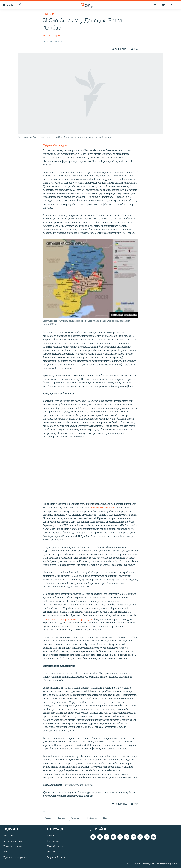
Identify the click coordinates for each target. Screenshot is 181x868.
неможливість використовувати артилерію (67, 619)
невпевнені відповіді (103, 508)
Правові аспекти (55, 846)
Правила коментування (15, 857)
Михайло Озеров (51, 36)
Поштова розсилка (13, 846)
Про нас (51, 836)
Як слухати (9, 836)
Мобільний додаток (13, 841)
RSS (5, 852)
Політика (49, 14)
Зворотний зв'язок (56, 857)
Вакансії (51, 852)
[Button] (119, 49)
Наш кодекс (53, 841)
